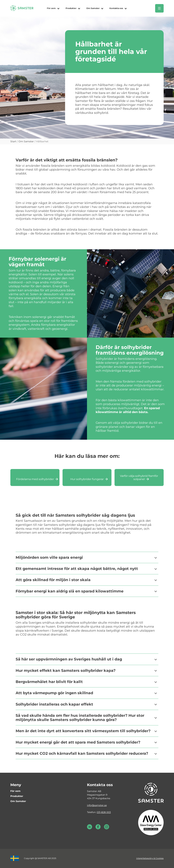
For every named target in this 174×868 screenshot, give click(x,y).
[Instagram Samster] (107, 828)
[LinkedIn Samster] (90, 828)
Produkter (71, 8)
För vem (51, 8)
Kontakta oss (116, 8)
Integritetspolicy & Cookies (150, 858)
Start (13, 141)
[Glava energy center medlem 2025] (151, 822)
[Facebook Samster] (98, 828)
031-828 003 (104, 812)
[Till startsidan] (22, 10)
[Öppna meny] (159, 8)
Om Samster (93, 8)
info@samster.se (97, 805)
